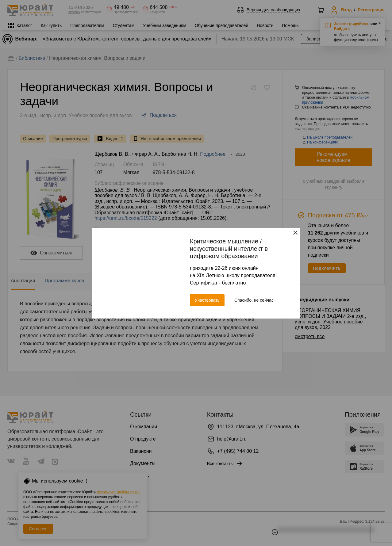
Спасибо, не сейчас (254, 300)
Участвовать (207, 300)
